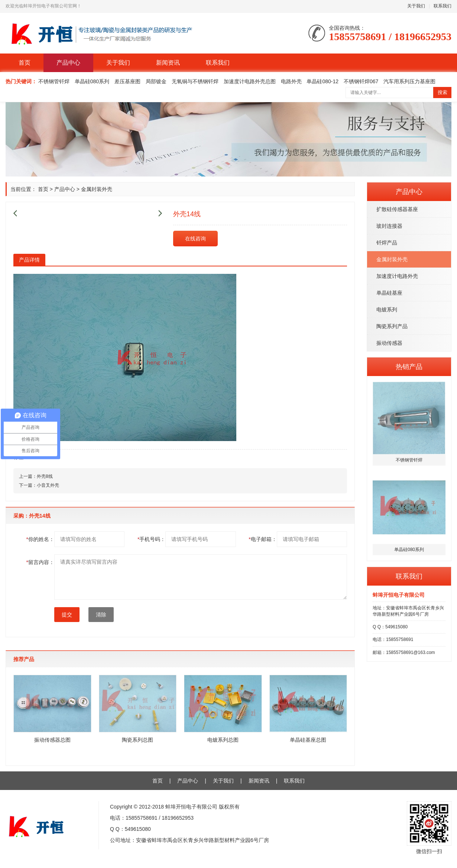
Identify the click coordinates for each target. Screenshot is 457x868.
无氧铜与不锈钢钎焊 (195, 81)
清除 (101, 615)
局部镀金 (156, 81)
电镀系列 (387, 310)
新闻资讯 (168, 63)
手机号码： (151, 539)
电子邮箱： (262, 539)
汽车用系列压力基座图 (409, 81)
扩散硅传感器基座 (397, 209)
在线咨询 (195, 239)
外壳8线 (45, 476)
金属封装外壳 (392, 259)
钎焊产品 (387, 243)
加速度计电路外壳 (397, 276)
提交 (67, 615)
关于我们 (416, 6)
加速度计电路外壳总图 (250, 81)
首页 (25, 63)
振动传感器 (389, 343)
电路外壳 (291, 81)
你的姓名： (40, 539)
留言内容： (40, 562)
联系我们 (443, 6)
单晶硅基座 (389, 293)
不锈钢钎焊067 (361, 81)
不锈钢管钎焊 (54, 81)
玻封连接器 (389, 226)
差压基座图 (127, 81)
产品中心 (68, 63)
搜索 (443, 92)
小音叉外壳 (48, 485)
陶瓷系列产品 (392, 326)
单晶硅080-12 (323, 81)
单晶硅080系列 (92, 81)
